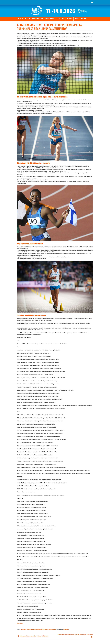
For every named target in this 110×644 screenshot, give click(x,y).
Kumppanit (84, 19)
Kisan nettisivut (20, 623)
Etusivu (21, 19)
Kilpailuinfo (61, 19)
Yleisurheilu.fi (66, 629)
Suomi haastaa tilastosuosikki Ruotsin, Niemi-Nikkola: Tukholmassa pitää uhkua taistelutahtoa (38, 629)
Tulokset (70, 19)
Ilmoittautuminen (38, 19)
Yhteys (77, 19)
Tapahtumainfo (50, 19)
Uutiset (28, 19)
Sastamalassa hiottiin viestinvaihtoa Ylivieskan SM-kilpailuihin (33, 636)
